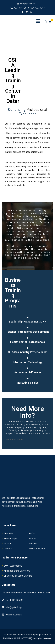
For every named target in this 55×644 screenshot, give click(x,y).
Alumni (7, 544)
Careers (8, 549)
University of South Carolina (18, 576)
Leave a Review (37, 549)
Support (33, 544)
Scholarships (10, 539)
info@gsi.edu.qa (28, 4)
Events (33, 539)
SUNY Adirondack (13, 566)
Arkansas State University (17, 571)
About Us (9, 534)
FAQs (32, 534)
